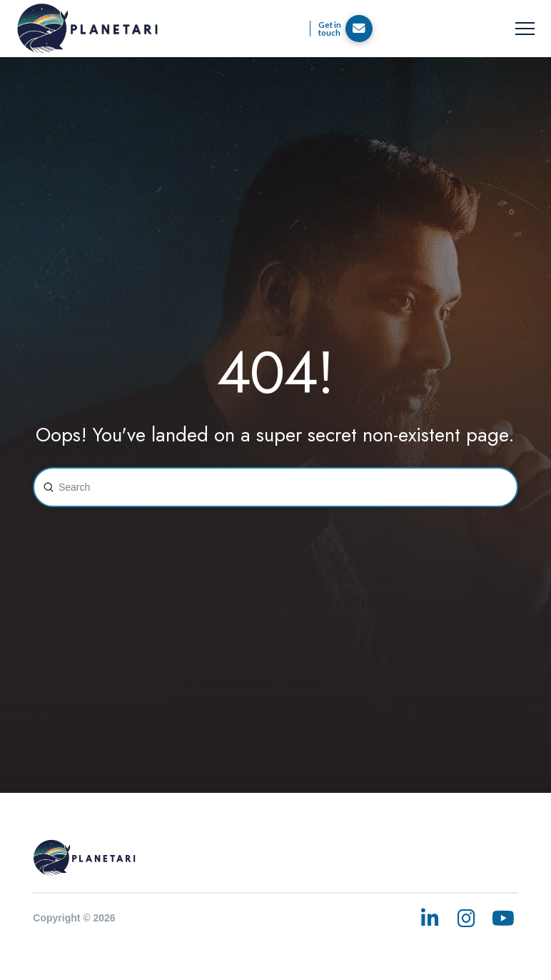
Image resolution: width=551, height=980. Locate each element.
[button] (525, 29)
